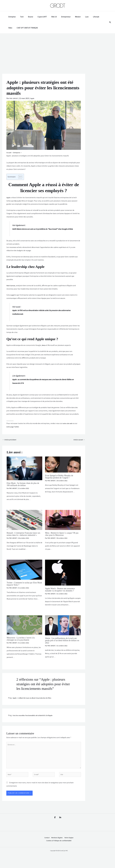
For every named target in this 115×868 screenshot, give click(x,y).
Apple (34, 98)
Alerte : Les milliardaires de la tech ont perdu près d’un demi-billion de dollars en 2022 (62, 646)
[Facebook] (54, 826)
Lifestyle (87, 17)
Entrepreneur (60, 17)
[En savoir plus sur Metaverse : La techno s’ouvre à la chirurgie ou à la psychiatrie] (24, 631)
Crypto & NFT (38, 17)
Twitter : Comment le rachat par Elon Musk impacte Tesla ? (23, 590)
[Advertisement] (58, 50)
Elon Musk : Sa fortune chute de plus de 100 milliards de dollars (24, 488)
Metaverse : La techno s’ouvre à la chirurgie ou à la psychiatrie (22, 645)
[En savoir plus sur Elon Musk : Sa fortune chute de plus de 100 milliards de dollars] (24, 472)
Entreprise (11, 17)
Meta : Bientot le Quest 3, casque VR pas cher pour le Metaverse (62, 538)
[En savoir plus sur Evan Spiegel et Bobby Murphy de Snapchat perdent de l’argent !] (63, 468)
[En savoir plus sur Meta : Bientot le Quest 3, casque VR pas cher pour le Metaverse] (63, 524)
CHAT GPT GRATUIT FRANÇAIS (18, 28)
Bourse (28, 17)
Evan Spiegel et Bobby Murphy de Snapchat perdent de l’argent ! (60, 480)
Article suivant (78, 444)
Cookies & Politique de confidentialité (58, 850)
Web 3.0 (49, 17)
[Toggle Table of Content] (19, 177)
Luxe (78, 17)
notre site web (68, 427)
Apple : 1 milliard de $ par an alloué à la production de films (35, 704)
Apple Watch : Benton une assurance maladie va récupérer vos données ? (61, 596)
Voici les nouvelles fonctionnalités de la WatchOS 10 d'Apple (35, 721)
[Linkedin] (61, 826)
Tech (20, 17)
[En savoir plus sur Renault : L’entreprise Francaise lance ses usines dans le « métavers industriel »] (24, 524)
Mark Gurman (12, 289)
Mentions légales (56, 847)
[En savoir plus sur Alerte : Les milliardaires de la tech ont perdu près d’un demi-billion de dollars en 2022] (63, 631)
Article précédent (10, 444)
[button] (110, 22)
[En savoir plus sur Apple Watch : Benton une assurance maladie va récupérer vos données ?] (63, 578)
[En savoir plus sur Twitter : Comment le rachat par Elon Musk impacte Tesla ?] (24, 576)
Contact (45, 847)
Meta (44, 349)
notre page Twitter (14, 430)
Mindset (71, 17)
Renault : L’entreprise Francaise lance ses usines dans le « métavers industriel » (23, 539)
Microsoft (18, 201)
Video (95, 17)
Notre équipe (69, 847)
